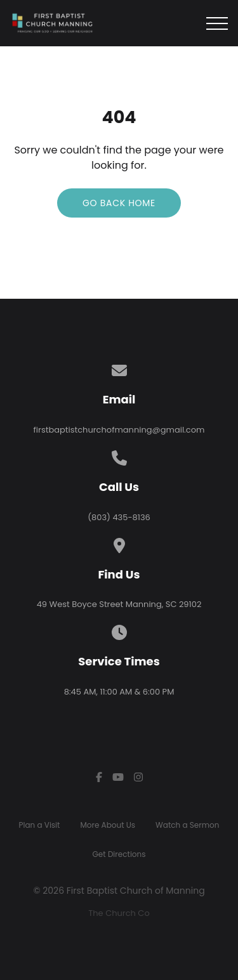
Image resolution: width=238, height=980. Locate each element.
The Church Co (119, 913)
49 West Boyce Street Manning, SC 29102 (119, 604)
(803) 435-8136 (119, 517)
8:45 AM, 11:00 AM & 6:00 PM (119, 692)
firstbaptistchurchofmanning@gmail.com (119, 430)
